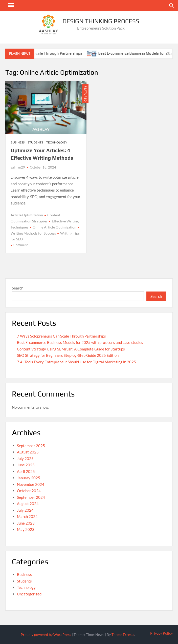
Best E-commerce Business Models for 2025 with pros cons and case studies (80, 342)
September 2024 (31, 497)
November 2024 (31, 484)
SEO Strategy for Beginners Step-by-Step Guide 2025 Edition (68, 355)
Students (35, 142)
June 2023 (26, 523)
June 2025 (26, 465)
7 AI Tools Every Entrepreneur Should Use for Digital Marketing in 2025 (76, 362)
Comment (21, 245)
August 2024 (28, 504)
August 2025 (28, 452)
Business (18, 142)
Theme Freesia (123, 635)
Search (18, 288)
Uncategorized (29, 594)
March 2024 (27, 516)
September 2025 (31, 446)
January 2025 (29, 478)
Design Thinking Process (101, 21)
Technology (57, 142)
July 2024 (25, 510)
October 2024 (29, 491)
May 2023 (26, 529)
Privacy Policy (161, 633)
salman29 (18, 167)
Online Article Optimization (54, 227)
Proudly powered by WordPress (46, 635)
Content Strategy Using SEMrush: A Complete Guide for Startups (71, 349)
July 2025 (25, 459)
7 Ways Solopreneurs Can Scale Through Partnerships (61, 336)
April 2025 (26, 471)
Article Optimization (27, 215)
